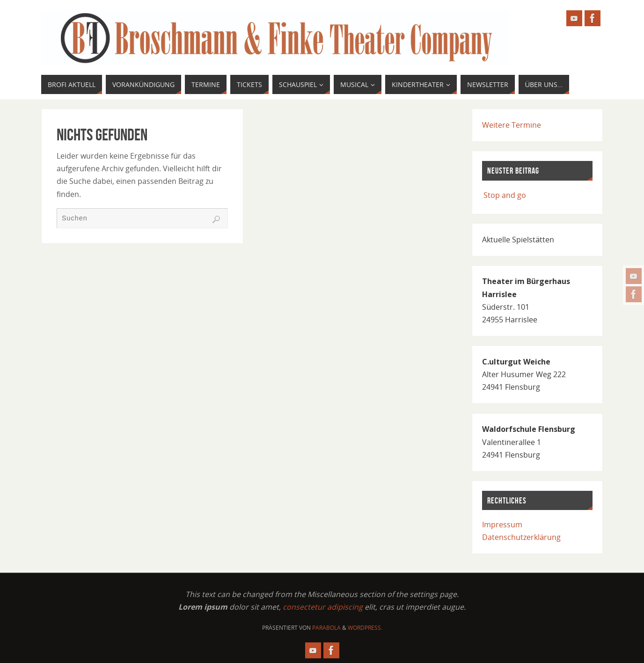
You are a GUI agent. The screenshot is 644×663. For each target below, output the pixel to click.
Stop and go (505, 195)
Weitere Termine (512, 125)
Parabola (326, 628)
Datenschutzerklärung (521, 537)
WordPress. (365, 628)
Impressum (502, 525)
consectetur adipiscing (323, 607)
